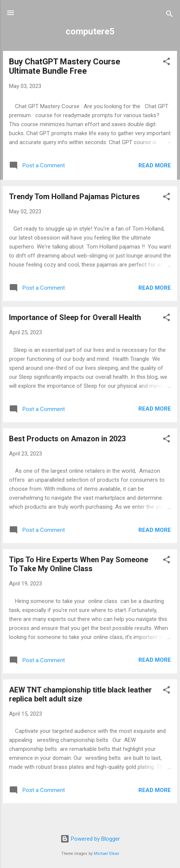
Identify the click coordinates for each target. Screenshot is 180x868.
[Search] (169, 15)
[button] (166, 63)
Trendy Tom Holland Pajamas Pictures (74, 197)
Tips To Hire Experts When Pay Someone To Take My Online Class (79, 564)
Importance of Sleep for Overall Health (75, 317)
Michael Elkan (106, 854)
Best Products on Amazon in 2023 (67, 439)
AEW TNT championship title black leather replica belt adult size (80, 694)
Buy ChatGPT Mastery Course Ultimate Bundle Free (65, 66)
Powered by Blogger (90, 839)
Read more (155, 165)
